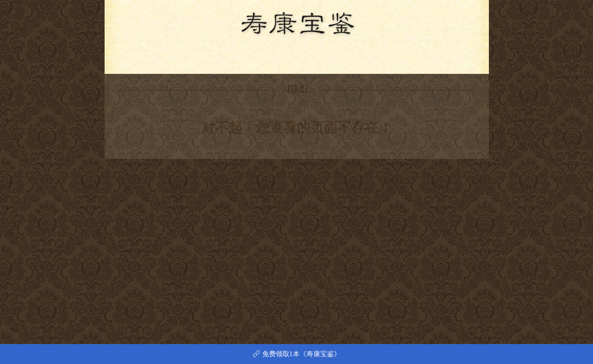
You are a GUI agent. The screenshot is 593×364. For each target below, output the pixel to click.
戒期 (317, 59)
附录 (369, 59)
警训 (241, 59)
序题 (215, 59)
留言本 (398, 59)
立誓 (292, 59)
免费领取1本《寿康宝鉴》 (297, 354)
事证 (266, 59)
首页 (189, 59)
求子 (343, 59)
